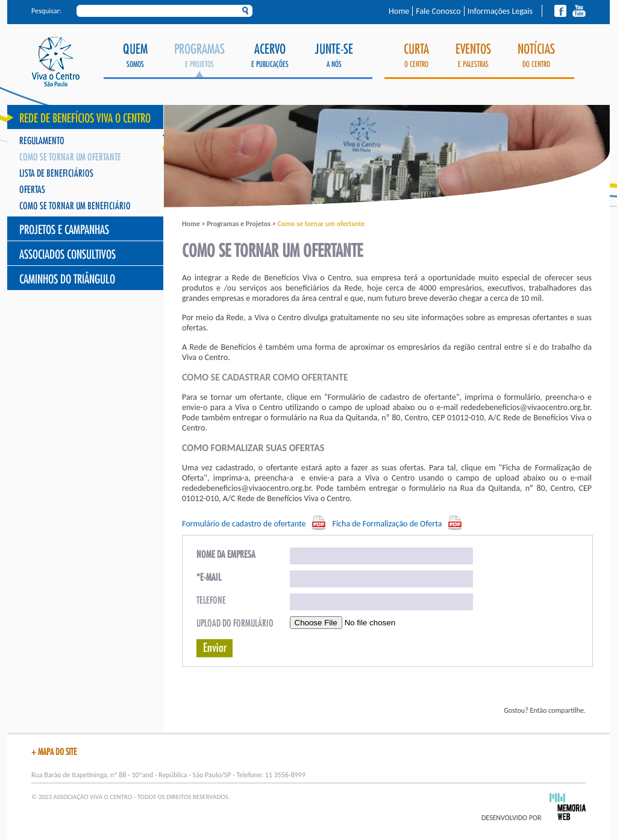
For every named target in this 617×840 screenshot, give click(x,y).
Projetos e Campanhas (64, 230)
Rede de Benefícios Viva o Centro (85, 118)
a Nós (334, 56)
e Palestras (473, 56)
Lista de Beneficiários (56, 174)
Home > (194, 224)
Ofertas (32, 190)
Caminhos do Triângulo (67, 279)
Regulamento (42, 141)
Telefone (211, 601)
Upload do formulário (235, 624)
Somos (135, 56)
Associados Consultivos (67, 255)
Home (399, 11)
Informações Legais (500, 11)
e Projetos (199, 60)
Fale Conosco (438, 11)
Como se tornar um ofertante (70, 158)
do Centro (536, 56)
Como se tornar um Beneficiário (75, 207)
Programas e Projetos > (242, 224)
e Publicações (270, 56)
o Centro (416, 56)
